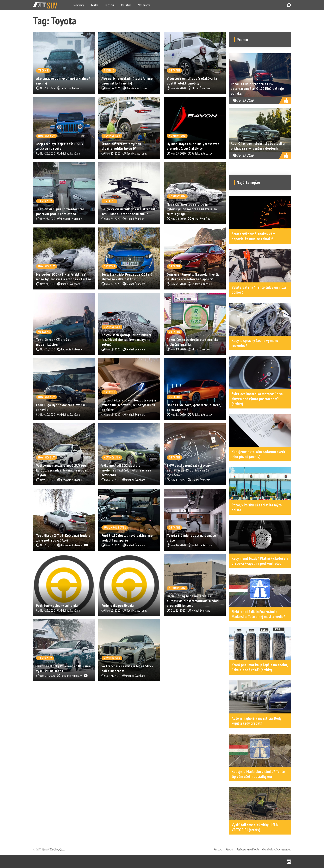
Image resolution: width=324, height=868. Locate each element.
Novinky (79, 5)
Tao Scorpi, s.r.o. (58, 849)
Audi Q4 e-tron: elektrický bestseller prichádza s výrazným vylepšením (258, 146)
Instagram (289, 862)
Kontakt (229, 849)
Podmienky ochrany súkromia (276, 849)
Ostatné (126, 5)
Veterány (144, 5)
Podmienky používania (248, 849)
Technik (109, 5)
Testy (94, 5)
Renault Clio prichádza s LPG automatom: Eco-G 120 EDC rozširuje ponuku (257, 89)
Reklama (218, 849)
